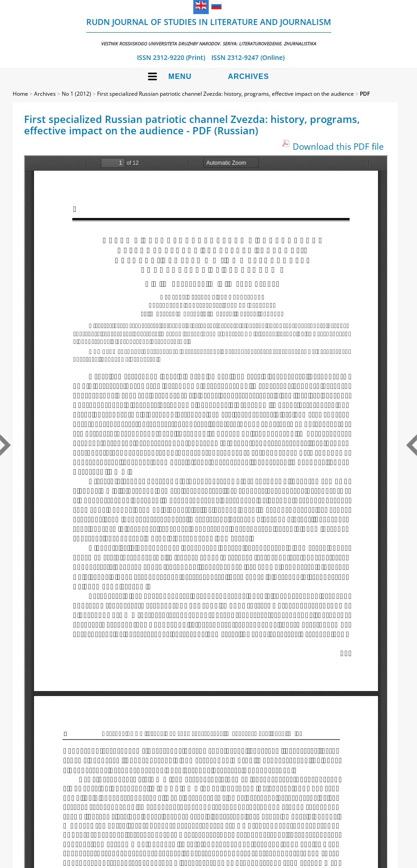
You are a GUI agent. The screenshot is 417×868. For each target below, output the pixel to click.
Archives (248, 76)
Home (20, 94)
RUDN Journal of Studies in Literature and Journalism (209, 32)
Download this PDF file (338, 146)
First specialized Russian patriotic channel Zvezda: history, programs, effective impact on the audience (226, 94)
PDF (365, 94)
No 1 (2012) (76, 94)
